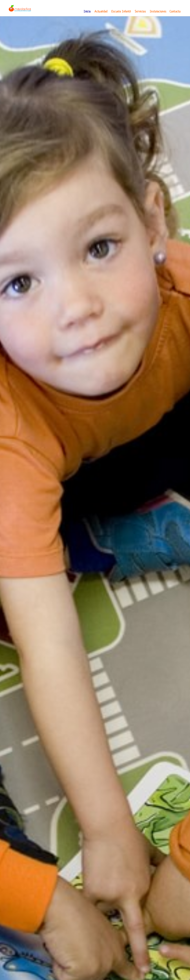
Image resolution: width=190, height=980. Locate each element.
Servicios (140, 12)
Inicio (87, 12)
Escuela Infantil (121, 12)
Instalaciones (158, 12)
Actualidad (101, 12)
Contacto (175, 12)
